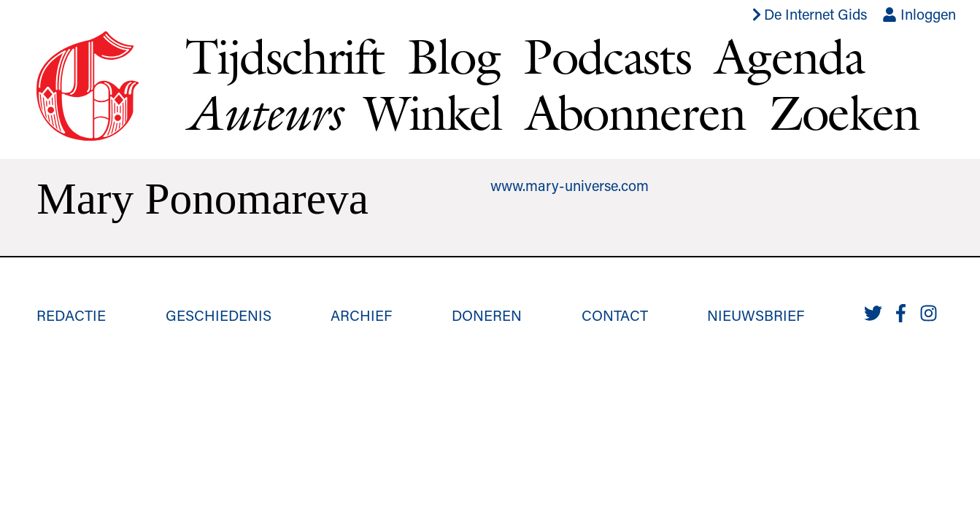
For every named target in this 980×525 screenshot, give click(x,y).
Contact (615, 315)
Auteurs (263, 113)
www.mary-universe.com (570, 185)
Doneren (487, 315)
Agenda (789, 56)
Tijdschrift (285, 56)
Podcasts (607, 56)
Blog (454, 56)
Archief (361, 315)
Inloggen (919, 14)
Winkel (433, 112)
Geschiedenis (219, 315)
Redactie (71, 315)
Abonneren (636, 112)
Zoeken (844, 112)
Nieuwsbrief (756, 315)
